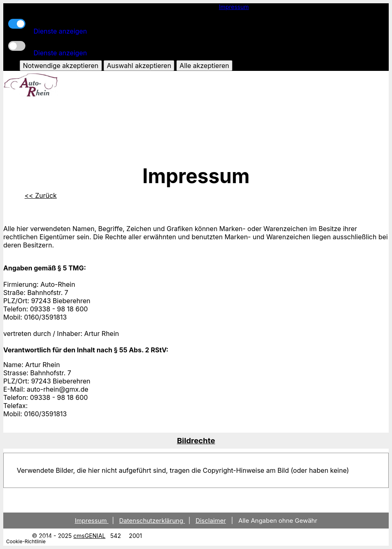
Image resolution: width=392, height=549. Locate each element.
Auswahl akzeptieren (139, 66)
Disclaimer (211, 521)
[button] (196, 441)
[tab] (196, 441)
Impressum (234, 7)
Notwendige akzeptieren (61, 66)
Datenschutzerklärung (152, 521)
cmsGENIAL (89, 536)
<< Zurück (41, 195)
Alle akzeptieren (204, 66)
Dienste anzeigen (60, 31)
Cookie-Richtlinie (26, 541)
